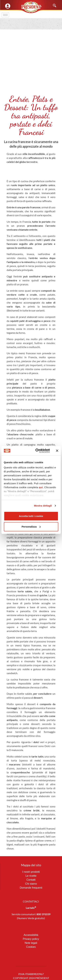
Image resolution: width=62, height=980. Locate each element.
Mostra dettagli (43, 506)
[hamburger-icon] (5, 15)
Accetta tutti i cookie (31, 516)
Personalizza (31, 527)
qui (41, 487)
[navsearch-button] (53, 6)
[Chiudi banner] (57, 451)
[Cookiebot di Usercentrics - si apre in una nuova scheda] (37, 451)
